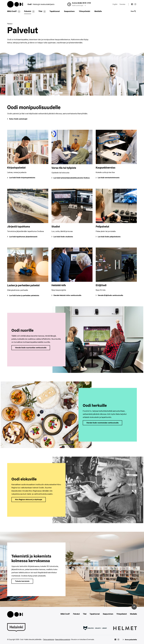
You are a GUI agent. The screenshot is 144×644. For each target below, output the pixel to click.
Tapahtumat (55, 11)
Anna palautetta (131, 640)
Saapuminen (69, 11)
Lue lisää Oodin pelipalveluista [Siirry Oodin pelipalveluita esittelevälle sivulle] (109, 237)
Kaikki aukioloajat (79, 5)
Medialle (98, 11)
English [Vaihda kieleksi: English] (115, 4)
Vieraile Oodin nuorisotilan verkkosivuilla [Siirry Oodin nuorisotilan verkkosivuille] (31, 348)
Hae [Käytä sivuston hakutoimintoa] (133, 11)
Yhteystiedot (85, 11)
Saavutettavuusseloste (63, 639)
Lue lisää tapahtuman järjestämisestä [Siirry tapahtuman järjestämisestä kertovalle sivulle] (23, 237)
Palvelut (28, 11)
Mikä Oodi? (12, 11)
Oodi (15, 4)
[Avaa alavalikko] (19, 11)
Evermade (91, 639)
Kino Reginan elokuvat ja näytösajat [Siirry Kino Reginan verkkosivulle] (29, 499)
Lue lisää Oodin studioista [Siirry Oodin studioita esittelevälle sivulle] (63, 237)
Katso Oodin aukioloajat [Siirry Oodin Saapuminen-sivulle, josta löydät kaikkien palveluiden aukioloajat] (18, 119)
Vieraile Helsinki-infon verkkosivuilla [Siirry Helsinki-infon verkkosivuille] (67, 295)
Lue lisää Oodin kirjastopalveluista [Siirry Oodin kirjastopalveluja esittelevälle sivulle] (22, 178)
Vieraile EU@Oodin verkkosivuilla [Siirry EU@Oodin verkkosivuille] (110, 295)
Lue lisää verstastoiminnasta (109, 178)
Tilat (40, 11)
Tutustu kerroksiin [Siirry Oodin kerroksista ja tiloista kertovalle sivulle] (22, 581)
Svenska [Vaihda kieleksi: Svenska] (122, 4)
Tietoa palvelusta (49, 639)
